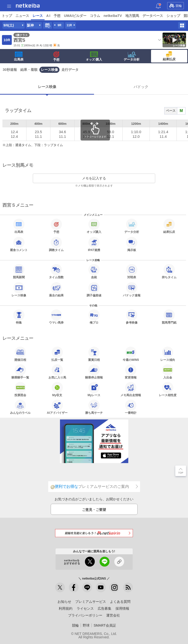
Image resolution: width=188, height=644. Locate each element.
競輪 (176, 6)
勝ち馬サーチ (94, 407)
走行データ (70, 70)
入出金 (168, 372)
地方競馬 (132, 16)
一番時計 (131, 407)
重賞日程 (94, 354)
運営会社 (113, 615)
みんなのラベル (20, 407)
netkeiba (28, 6)
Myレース (94, 389)
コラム (95, 16)
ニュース (22, 16)
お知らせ (64, 602)
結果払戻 (169, 56)
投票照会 (20, 389)
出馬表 (19, 56)
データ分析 (132, 56)
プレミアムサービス (91, 602)
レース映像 (49, 70)
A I (48, 16)
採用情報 (122, 608)
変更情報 (131, 372)
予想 (57, 16)
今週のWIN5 (131, 354)
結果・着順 (29, 70)
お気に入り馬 (57, 372)
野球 (86, 625)
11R (69, 25)
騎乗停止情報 (94, 372)
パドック (141, 87)
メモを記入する (94, 178)
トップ (7, 16)
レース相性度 (168, 389)
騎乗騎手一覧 (20, 372)
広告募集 (105, 608)
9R (59, 25)
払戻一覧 (57, 354)
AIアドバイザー (57, 407)
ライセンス (85, 608)
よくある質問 (120, 602)
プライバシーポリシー (85, 615)
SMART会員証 (105, 625)
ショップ (173, 16)
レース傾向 (168, 354)
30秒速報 (10, 70)
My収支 (57, 389)
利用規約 (66, 608)
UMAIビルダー (75, 16)
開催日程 (20, 354)
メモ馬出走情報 (131, 389)
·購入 (94, 56)
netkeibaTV (113, 16)
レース (38, 16)
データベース (153, 16)
